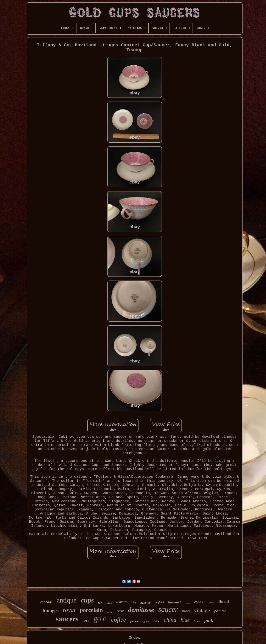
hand (186, 611)
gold (100, 619)
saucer (168, 609)
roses (187, 603)
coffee (119, 619)
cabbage (46, 602)
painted (220, 611)
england (159, 602)
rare (157, 621)
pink (209, 620)
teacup (121, 602)
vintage (202, 610)
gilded (109, 603)
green (146, 621)
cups (87, 600)
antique (67, 600)
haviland (174, 602)
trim (133, 602)
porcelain (91, 610)
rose (120, 611)
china (170, 620)
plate (211, 602)
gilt (100, 602)
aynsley (145, 603)
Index (135, 638)
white (110, 612)
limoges (51, 611)
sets (86, 621)
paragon (135, 621)
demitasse (141, 610)
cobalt (199, 602)
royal (69, 610)
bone (197, 621)
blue (185, 620)
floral (224, 601)
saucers (67, 619)
